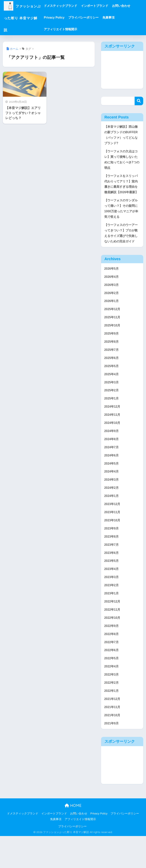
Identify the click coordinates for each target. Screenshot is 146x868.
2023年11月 (113, 535)
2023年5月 (112, 586)
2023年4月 (112, 594)
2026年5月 (112, 281)
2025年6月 (112, 374)
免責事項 (115, 18)
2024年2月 (112, 510)
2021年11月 (113, 738)
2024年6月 (112, 476)
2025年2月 (112, 408)
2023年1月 (112, 620)
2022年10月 (113, 645)
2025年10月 (113, 341)
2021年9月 (112, 755)
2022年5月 (112, 687)
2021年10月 (113, 747)
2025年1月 (112, 417)
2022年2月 (112, 713)
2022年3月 (112, 704)
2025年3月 (112, 400)
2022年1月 (112, 721)
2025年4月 (112, 391)
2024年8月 (112, 459)
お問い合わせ (128, 6)
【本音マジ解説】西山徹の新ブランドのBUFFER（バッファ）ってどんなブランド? (122, 136)
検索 (139, 101)
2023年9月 (112, 552)
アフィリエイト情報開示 (67, 29)
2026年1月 (112, 315)
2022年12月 (113, 628)
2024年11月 (113, 434)
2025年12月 (113, 324)
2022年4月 (112, 696)
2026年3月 (112, 298)
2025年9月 (112, 349)
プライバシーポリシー (90, 18)
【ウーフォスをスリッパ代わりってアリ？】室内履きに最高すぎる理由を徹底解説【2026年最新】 (122, 190)
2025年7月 (112, 366)
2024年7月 (112, 467)
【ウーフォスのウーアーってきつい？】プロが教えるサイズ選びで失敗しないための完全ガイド (122, 245)
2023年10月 (113, 544)
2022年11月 (113, 637)
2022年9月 (112, 654)
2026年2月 (112, 307)
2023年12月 (113, 527)
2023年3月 (112, 603)
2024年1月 (112, 518)
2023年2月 (112, 611)
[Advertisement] (122, 70)
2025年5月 (112, 383)
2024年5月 (112, 484)
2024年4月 (112, 493)
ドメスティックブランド (67, 6)
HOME (73, 838)
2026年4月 (112, 290)
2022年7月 (112, 671)
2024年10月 (113, 442)
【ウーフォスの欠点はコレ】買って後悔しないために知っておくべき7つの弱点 (122, 162)
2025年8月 (112, 358)
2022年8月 (112, 662)
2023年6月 (112, 577)
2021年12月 (113, 730)
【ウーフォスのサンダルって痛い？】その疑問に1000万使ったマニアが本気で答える (122, 219)
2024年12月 (113, 425)
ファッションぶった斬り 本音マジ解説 (26, 18)
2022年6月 (112, 679)
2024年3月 (112, 501)
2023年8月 (112, 561)
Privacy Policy (61, 18)
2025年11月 (113, 332)
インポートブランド (101, 6)
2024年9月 (112, 451)
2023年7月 (112, 569)
